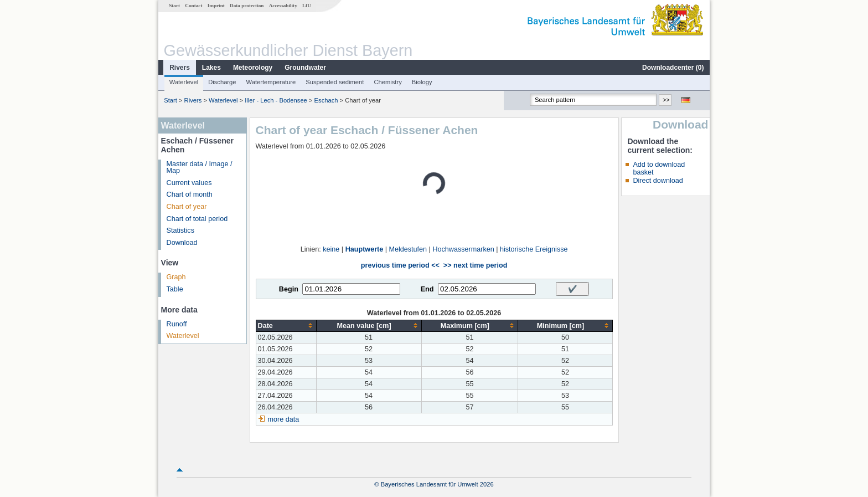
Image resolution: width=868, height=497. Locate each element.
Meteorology (253, 68)
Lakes (211, 68)
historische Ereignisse (534, 249)
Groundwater (305, 68)
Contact (193, 6)
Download (182, 243)
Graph (176, 277)
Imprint (216, 6)
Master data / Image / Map (200, 168)
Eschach (326, 100)
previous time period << (400, 265)
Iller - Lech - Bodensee (276, 100)
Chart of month (190, 194)
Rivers (180, 68)
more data (284, 419)
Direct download (658, 181)
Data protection (247, 6)
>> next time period (475, 265)
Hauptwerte (365, 249)
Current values (189, 183)
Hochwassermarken (463, 249)
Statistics (180, 230)
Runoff (177, 324)
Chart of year (187, 207)
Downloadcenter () (673, 68)
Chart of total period (197, 219)
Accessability (283, 6)
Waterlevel (184, 82)
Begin (289, 289)
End (427, 289)
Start (174, 6)
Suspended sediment (335, 82)
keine (331, 249)
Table (175, 289)
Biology (422, 82)
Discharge (222, 82)
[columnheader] (286, 326)
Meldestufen (408, 249)
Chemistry (387, 82)
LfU (307, 6)
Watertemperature (271, 82)
